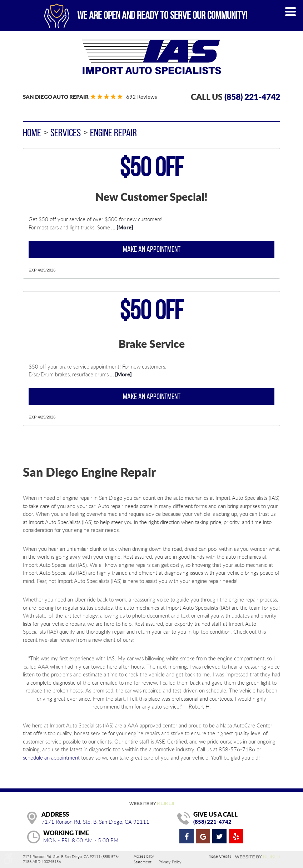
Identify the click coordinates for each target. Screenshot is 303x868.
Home (32, 133)
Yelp (236, 836)
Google (203, 836)
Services (66, 133)
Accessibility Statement (144, 859)
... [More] (122, 227)
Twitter (219, 836)
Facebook (187, 836)
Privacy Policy (170, 862)
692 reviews (141, 97)
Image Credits (219, 856)
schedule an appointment (51, 757)
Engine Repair (113, 133)
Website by (258, 857)
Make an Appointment (152, 249)
